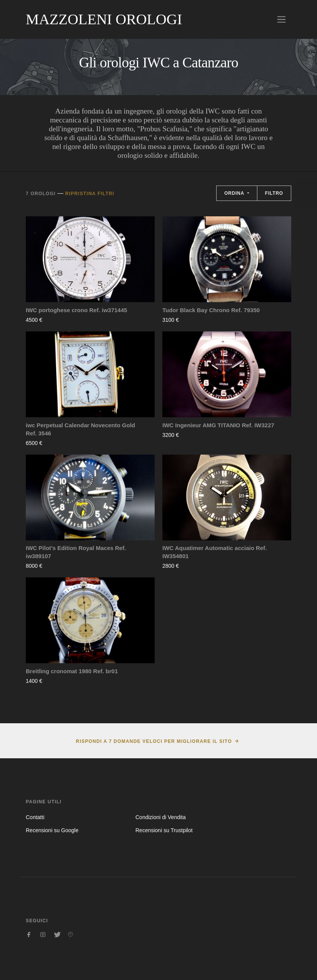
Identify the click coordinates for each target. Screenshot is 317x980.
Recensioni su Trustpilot (164, 830)
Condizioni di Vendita (161, 817)
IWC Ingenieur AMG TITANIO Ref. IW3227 (218, 425)
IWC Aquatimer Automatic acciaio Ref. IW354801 (214, 552)
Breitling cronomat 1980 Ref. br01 (72, 671)
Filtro (274, 193)
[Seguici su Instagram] (43, 935)
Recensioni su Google (52, 830)
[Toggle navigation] (281, 19)
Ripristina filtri (90, 194)
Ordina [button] (235, 193)
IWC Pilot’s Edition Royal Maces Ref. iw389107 (76, 552)
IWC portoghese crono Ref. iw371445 (76, 310)
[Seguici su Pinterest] (70, 935)
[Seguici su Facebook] (29, 935)
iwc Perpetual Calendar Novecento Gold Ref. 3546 (80, 429)
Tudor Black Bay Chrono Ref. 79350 (211, 310)
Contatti (35, 817)
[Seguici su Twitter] (57, 935)
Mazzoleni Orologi (104, 19)
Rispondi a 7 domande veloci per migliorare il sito (154, 741)
